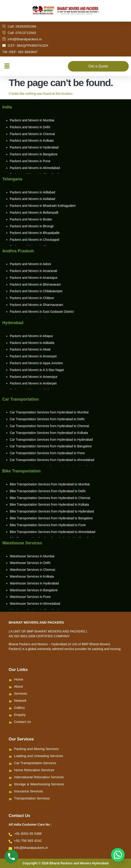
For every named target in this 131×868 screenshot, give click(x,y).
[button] (7, 66)
